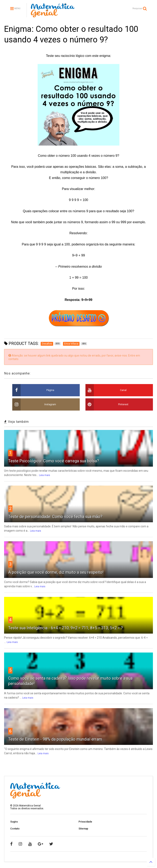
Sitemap (83, 829)
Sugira (14, 822)
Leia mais (45, 475)
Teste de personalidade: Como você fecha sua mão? (55, 517)
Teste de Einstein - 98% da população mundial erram (55, 739)
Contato (15, 829)
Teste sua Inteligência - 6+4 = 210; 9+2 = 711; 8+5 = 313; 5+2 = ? (66, 628)
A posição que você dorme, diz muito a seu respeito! (56, 572)
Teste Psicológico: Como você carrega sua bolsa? (54, 461)
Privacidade (85, 822)
